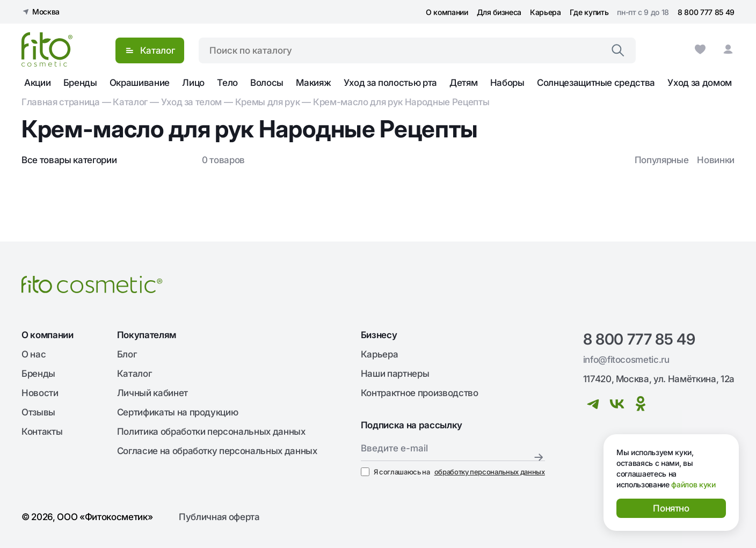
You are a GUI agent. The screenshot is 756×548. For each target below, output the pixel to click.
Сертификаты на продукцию (178, 412)
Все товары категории (69, 160)
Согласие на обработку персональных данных (217, 451)
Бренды (80, 83)
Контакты (42, 432)
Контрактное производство (420, 393)
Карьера (546, 12)
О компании (447, 12)
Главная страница (61, 102)
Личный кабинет (152, 393)
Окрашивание (140, 83)
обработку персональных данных (490, 472)
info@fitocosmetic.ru (626, 360)
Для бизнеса (499, 12)
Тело (227, 83)
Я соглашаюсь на (453, 472)
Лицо (193, 83)
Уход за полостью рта (390, 83)
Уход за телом (192, 102)
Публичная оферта (219, 517)
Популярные (662, 160)
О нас (34, 354)
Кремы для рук (268, 102)
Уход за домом (700, 83)
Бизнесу (379, 335)
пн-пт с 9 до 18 (643, 12)
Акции (37, 83)
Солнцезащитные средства (596, 83)
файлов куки (693, 484)
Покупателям (147, 335)
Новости (40, 393)
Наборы (507, 83)
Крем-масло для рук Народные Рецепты (401, 102)
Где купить (589, 12)
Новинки (716, 160)
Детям (463, 83)
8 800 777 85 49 (706, 12)
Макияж (313, 83)
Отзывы (38, 412)
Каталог (130, 102)
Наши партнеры (395, 374)
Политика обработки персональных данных (211, 432)
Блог (127, 354)
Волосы (267, 83)
